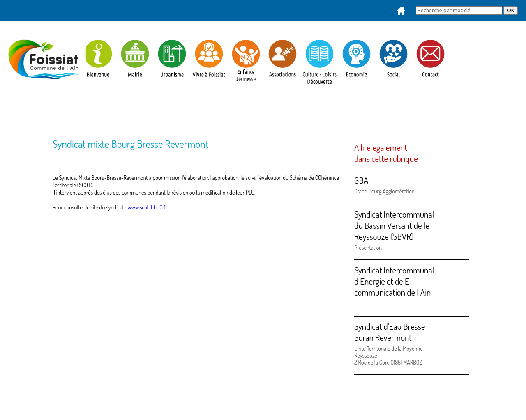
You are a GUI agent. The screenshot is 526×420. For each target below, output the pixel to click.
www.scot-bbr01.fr (147, 207)
